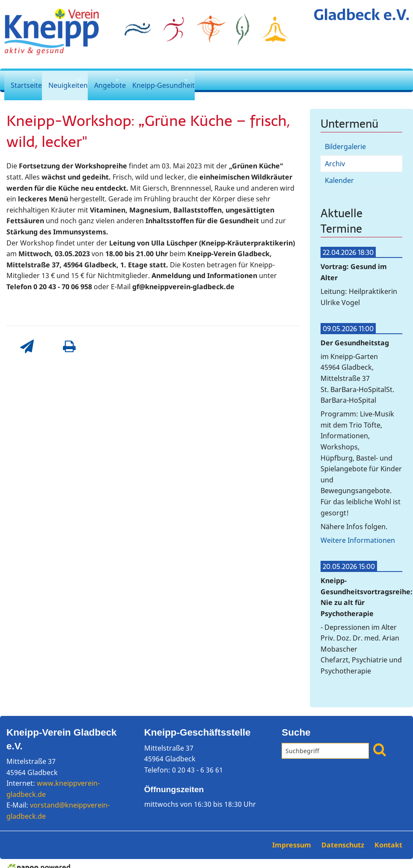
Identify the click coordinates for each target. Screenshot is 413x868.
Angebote (122, 80)
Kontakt (388, 837)
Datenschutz (344, 837)
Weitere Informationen (358, 532)
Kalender (339, 172)
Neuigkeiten (72, 80)
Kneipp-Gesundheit (180, 80)
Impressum (293, 837)
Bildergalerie (345, 138)
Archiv (335, 156)
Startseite (23, 80)
